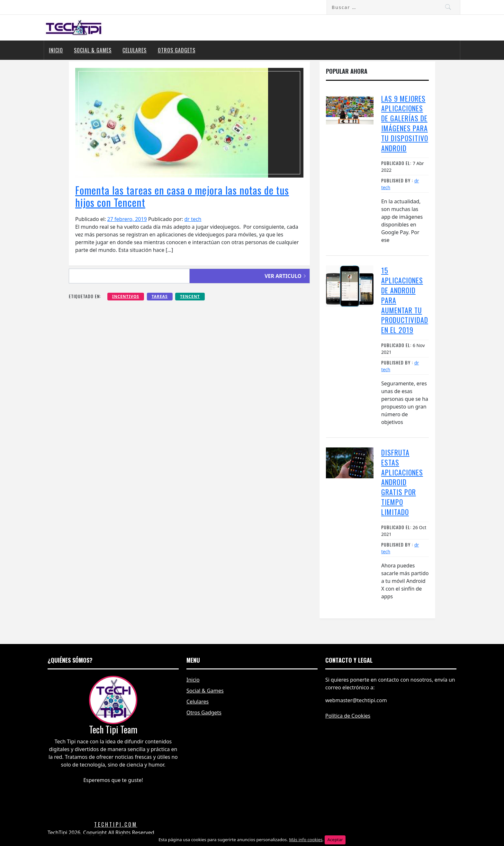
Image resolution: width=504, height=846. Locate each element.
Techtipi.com (116, 824)
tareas (160, 296)
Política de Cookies (348, 716)
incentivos (126, 296)
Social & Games (93, 50)
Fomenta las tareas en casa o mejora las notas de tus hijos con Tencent (182, 196)
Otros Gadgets (177, 50)
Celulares (135, 50)
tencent (190, 296)
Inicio (56, 50)
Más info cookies (306, 840)
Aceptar (335, 840)
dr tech (193, 219)
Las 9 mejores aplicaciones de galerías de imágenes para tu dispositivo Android (405, 123)
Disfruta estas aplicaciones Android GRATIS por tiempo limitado (402, 482)
